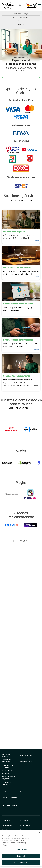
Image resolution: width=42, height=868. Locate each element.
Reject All (21, 856)
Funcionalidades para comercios (9, 772)
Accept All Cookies (21, 862)
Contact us (24, 821)
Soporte (23, 792)
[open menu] (39, 5)
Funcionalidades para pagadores (9, 778)
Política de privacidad (9, 798)
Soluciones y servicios (21, 17)
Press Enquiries (7, 830)
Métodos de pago (21, 14)
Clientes (21, 21)
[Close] (39, 833)
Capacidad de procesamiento (7, 783)
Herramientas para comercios (8, 766)
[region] (21, 848)
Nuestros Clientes (27, 755)
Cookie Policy (25, 825)
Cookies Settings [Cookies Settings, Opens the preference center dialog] (21, 850)
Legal (4, 792)
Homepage (6, 821)
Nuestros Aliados (26, 761)
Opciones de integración (6, 761)
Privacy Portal (7, 825)
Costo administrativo (10, 805)
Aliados (21, 24)
